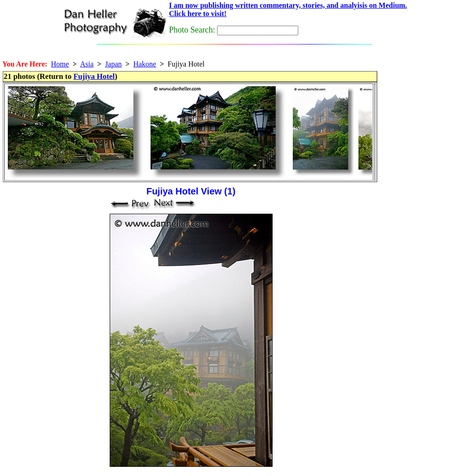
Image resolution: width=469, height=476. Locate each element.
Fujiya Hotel (94, 76)
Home (60, 64)
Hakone (145, 64)
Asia (87, 64)
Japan (113, 64)
